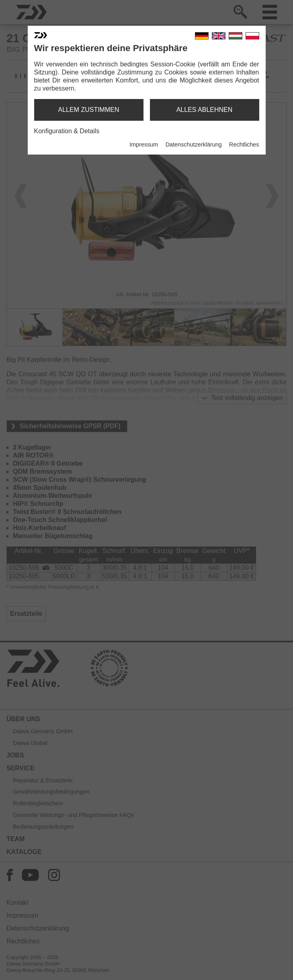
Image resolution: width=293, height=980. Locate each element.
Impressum (144, 144)
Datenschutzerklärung (194, 144)
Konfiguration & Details (67, 131)
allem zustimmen (88, 110)
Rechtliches (244, 144)
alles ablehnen (205, 110)
